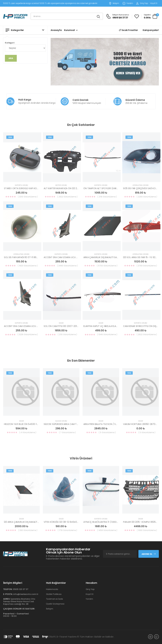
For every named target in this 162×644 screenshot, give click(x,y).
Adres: (7, 599)
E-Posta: (8, 594)
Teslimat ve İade (55, 599)
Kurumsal (69, 30)
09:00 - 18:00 (16, 615)
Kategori (10, 43)
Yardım (128, 3)
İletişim (114, 3)
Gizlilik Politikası (54, 594)
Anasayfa (56, 30)
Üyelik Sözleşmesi (55, 604)
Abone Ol (149, 554)
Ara (11, 58)
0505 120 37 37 (21, 589)
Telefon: (8, 589)
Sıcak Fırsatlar (128, 30)
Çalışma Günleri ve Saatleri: (19, 609)
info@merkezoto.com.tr (26, 594)
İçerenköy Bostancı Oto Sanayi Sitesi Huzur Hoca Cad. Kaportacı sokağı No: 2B (19, 601)
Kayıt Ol (154, 3)
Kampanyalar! (151, 30)
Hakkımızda (52, 589)
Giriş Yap (142, 3)
